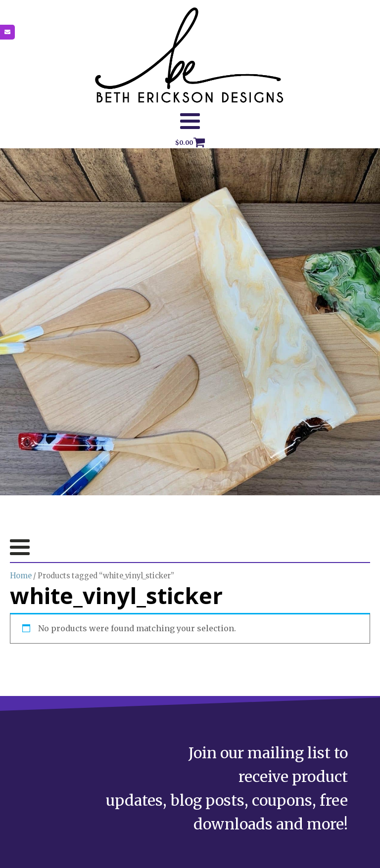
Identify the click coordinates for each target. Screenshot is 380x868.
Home (21, 576)
